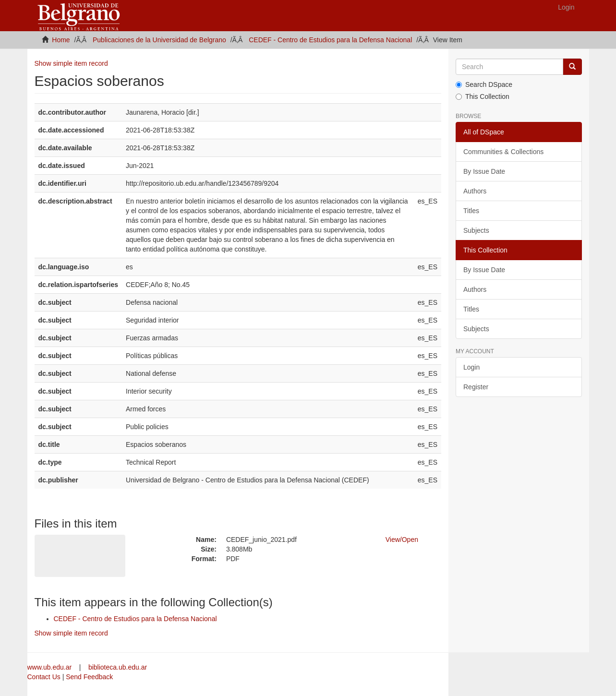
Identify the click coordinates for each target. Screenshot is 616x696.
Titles (471, 211)
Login (471, 367)
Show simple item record (71, 63)
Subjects (476, 230)
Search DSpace (484, 84)
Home (61, 40)
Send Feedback (89, 677)
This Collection (483, 96)
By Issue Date (484, 171)
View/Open (402, 540)
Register (476, 387)
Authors (475, 191)
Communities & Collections (503, 152)
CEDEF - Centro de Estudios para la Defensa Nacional (330, 40)
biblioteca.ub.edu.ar (118, 667)
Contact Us (44, 677)
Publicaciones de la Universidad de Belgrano (159, 40)
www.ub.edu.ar (51, 667)
